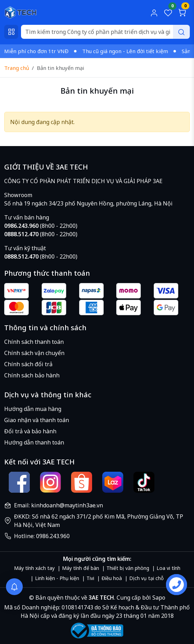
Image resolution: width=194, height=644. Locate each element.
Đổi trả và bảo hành (30, 431)
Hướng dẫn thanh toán (34, 442)
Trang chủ (17, 68)
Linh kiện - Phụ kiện (57, 578)
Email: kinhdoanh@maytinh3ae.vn (58, 505)
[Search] (105, 32)
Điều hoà (112, 578)
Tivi (90, 578)
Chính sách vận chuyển (34, 353)
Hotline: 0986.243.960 (42, 536)
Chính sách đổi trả (28, 364)
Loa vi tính (168, 568)
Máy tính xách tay (34, 568)
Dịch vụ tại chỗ (146, 578)
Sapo (158, 598)
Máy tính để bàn (81, 568)
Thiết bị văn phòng (128, 568)
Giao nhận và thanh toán (37, 420)
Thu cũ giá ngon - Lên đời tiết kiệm (128, 51)
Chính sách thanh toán (34, 342)
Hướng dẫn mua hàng (33, 409)
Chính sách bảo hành (32, 375)
